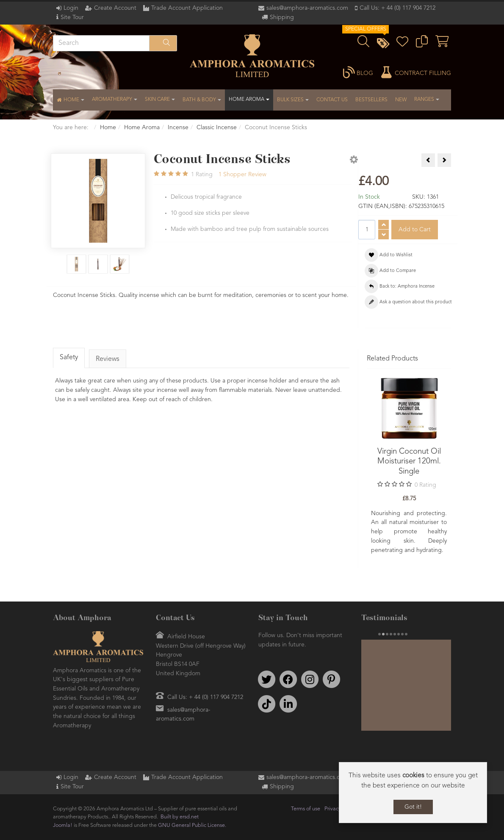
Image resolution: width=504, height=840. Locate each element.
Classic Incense (217, 128)
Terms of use (306, 809)
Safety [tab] (69, 358)
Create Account (115, 8)
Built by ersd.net (180, 817)
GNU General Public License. (192, 825)
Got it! (413, 807)
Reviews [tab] (108, 359)
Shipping (282, 17)
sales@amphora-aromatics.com (307, 8)
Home (108, 128)
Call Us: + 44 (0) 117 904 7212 (397, 8)
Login (71, 8)
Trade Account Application (187, 8)
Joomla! (63, 825)
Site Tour (72, 17)
